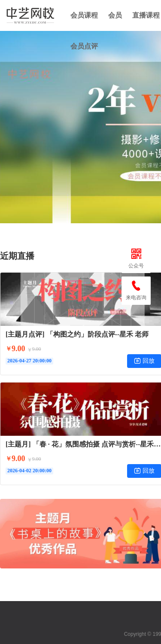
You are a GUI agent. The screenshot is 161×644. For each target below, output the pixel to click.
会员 (115, 15)
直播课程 (146, 15)
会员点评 (84, 46)
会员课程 (84, 15)
